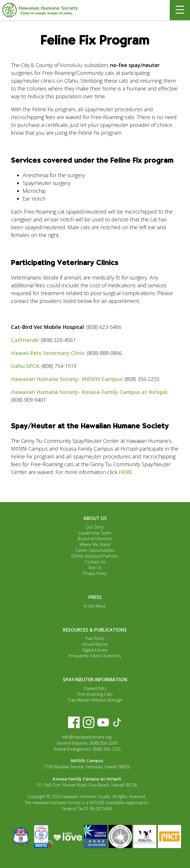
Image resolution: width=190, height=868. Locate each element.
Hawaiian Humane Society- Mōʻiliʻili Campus (67, 379)
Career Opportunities (95, 550)
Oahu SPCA (25, 366)
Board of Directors (95, 539)
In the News (95, 606)
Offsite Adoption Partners (95, 556)
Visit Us (95, 568)
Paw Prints (95, 638)
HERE (126, 472)
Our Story (95, 527)
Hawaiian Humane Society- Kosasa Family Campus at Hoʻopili (89, 392)
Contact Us (95, 562)
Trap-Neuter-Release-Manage (95, 700)
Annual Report (95, 644)
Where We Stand (95, 544)
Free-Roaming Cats (95, 694)
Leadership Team (95, 533)
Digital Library (95, 650)
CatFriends (25, 340)
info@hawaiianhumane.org (87, 737)
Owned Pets (95, 688)
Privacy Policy (95, 573)
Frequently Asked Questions (95, 656)
